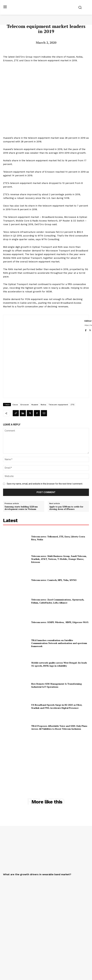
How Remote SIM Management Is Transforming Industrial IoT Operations (56, 685)
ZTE (73, 405)
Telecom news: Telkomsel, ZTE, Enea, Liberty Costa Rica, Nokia (58, 538)
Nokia (43, 405)
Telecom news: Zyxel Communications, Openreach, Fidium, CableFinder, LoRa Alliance (58, 601)
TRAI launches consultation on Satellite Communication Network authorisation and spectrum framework (59, 643)
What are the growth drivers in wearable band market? (37, 874)
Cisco (15, 405)
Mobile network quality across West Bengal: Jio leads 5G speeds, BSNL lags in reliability (59, 664)
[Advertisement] (46, 760)
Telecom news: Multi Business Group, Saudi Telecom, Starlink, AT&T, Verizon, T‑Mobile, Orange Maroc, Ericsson (59, 559)
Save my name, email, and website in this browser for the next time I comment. (45, 484)
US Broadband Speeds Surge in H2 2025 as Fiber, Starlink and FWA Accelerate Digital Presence (57, 706)
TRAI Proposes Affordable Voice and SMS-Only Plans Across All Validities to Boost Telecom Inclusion (59, 727)
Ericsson (25, 405)
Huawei (35, 405)
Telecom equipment (58, 405)
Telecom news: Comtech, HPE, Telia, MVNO (54, 580)
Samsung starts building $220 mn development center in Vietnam (21, 508)
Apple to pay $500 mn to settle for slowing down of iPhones (66, 508)
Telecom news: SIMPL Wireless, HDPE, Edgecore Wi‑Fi (60, 622)
